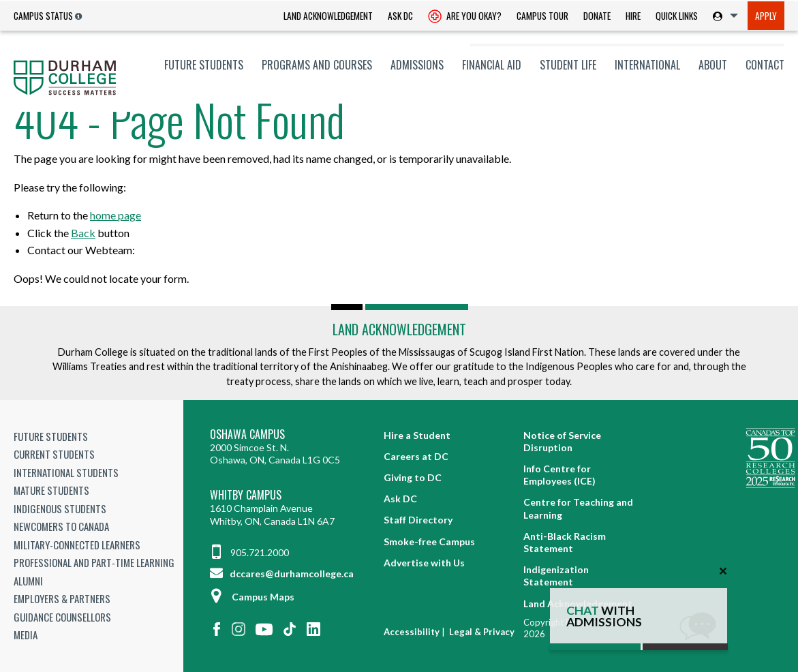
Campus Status (43, 16)
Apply (766, 16)
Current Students (54, 454)
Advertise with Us (424, 563)
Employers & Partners (62, 598)
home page (116, 215)
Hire (633, 16)
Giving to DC (413, 477)
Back (83, 233)
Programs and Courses (317, 65)
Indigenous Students (60, 508)
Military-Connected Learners (77, 545)
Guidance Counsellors (62, 617)
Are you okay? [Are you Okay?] (465, 17)
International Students (66, 472)
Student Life (568, 65)
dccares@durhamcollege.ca (282, 574)
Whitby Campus (246, 495)
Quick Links (677, 16)
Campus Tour (542, 16)
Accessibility (412, 632)
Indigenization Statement (556, 576)
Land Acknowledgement (328, 16)
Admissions (417, 65)
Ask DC (400, 16)
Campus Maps (252, 597)
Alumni (28, 581)
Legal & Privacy (482, 632)
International (647, 65)
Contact (765, 65)
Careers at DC (416, 456)
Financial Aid (492, 65)
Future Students (204, 65)
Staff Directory (418, 520)
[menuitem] (328, 16)
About (713, 65)
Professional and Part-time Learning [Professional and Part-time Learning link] (94, 562)
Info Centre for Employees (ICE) (559, 475)
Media (26, 635)
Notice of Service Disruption (562, 441)
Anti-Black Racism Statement (565, 542)
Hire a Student (417, 435)
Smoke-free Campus (429, 541)
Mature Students (51, 490)
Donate (597, 16)
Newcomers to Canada (61, 526)
